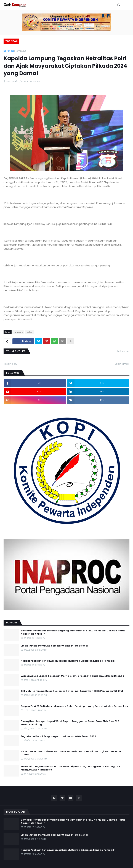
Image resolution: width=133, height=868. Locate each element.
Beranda (9, 51)
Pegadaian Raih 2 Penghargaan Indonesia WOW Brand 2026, (59, 736)
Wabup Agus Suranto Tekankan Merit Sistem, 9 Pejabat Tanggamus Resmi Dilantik (72, 676)
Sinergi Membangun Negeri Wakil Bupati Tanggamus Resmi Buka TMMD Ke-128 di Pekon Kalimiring (71, 723)
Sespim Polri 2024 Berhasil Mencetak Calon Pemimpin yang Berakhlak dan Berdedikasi (75, 706)
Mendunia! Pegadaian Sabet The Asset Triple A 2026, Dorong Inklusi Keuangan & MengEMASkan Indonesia (71, 768)
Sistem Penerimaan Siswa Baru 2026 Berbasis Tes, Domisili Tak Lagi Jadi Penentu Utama (71, 753)
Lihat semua (123, 351)
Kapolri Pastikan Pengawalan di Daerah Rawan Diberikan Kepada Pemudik (68, 661)
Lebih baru (11, 364)
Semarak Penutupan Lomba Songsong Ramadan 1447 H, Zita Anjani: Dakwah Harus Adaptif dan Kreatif (73, 632)
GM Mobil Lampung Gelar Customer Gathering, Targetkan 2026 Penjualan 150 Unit (72, 691)
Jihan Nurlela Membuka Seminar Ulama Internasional (54, 646)
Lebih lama (121, 364)
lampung (21, 51)
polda (30, 332)
